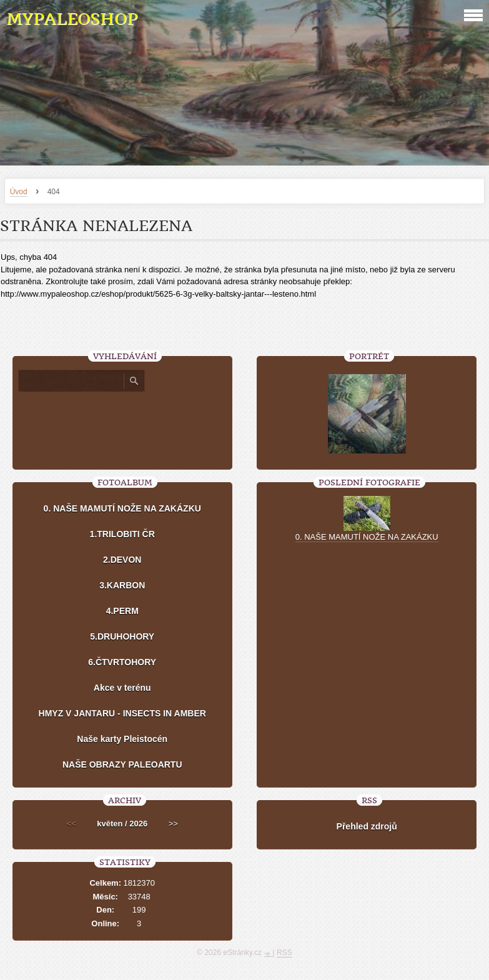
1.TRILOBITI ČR (122, 534)
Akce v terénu (122, 688)
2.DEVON (122, 560)
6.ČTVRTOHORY (122, 662)
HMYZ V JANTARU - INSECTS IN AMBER (122, 713)
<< (72, 824)
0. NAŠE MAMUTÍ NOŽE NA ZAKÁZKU (122, 508)
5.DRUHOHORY (122, 636)
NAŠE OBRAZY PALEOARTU (122, 765)
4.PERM (122, 611)
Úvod (19, 192)
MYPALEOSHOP (72, 19)
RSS (284, 953)
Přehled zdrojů (367, 826)
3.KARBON (122, 585)
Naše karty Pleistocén (122, 739)
